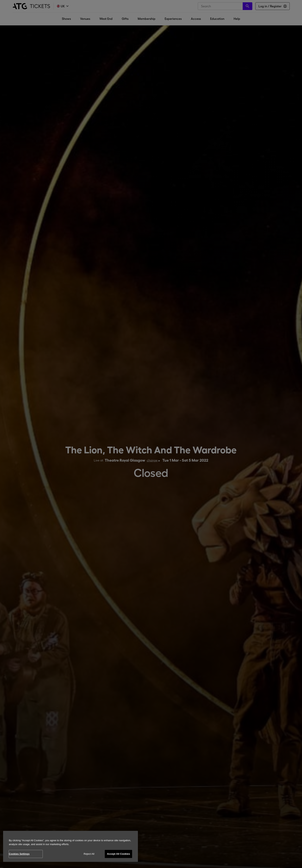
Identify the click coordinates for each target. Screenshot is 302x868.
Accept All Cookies (118, 854)
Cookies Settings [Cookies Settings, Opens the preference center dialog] (19, 854)
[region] (70, 846)
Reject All (89, 854)
